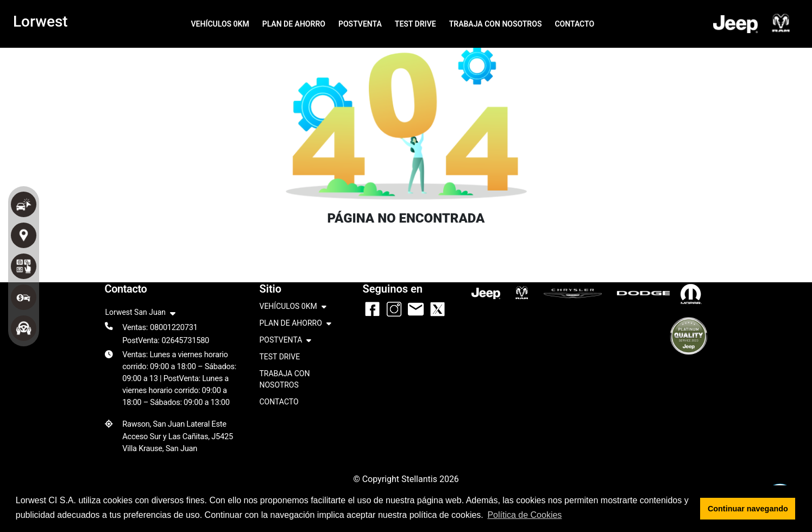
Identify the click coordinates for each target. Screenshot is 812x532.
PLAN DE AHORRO (294, 24)
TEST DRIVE (416, 24)
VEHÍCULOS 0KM (220, 24)
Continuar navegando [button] (748, 509)
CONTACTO (574, 24)
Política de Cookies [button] (524, 515)
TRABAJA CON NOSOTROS (496, 24)
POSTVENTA (360, 24)
